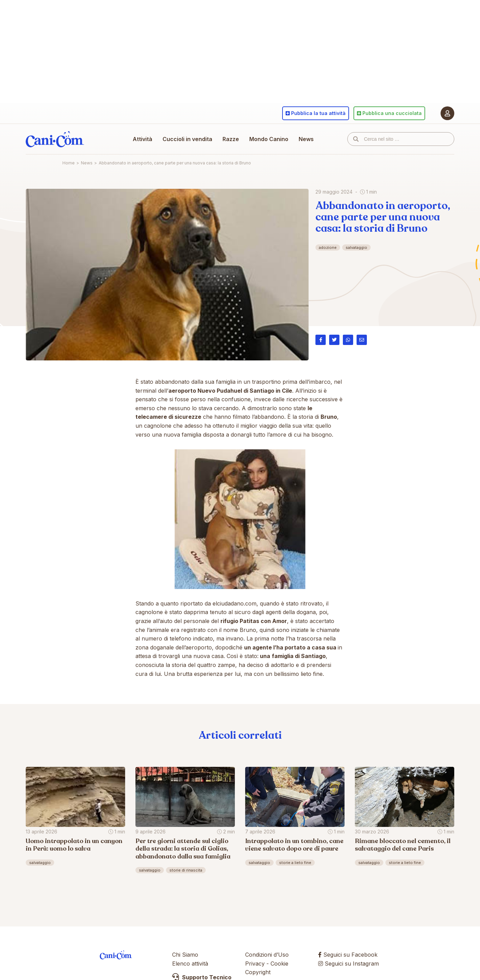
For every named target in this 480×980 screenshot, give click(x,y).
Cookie (279, 964)
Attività (142, 139)
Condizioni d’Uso (267, 955)
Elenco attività (190, 964)
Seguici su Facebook (348, 955)
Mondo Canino (269, 139)
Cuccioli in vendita (187, 139)
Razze (231, 139)
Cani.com (55, 139)
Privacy (255, 964)
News (306, 139)
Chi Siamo (185, 955)
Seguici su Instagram (349, 964)
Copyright (258, 972)
